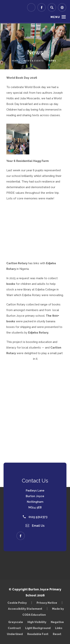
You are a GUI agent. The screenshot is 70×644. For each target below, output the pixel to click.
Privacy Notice (47, 603)
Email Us (35, 526)
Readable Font (38, 634)
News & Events (34, 61)
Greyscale (16, 622)
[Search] (52, 7)
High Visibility (37, 622)
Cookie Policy (17, 603)
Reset (57, 634)
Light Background (38, 628)
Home (15, 61)
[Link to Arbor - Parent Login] (31, 7)
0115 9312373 (35, 517)
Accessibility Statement (25, 609)
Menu (55, 17)
